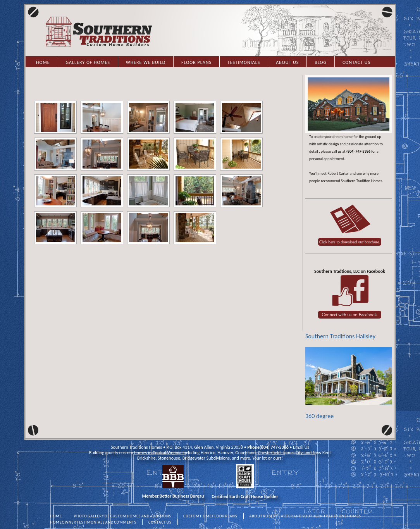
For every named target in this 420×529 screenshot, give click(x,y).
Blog (321, 62)
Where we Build (146, 62)
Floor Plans (196, 62)
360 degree (349, 383)
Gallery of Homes (88, 62)
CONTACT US (160, 522)
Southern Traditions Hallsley (340, 336)
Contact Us (356, 62)
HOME (56, 516)
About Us (287, 62)
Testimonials (244, 62)
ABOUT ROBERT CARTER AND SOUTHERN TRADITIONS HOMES (305, 516)
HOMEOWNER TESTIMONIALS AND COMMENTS (94, 522)
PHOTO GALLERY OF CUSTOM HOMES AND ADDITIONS (123, 516)
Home (43, 62)
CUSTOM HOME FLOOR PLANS (210, 516)
